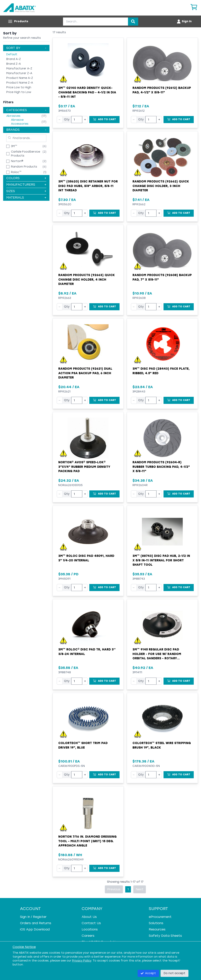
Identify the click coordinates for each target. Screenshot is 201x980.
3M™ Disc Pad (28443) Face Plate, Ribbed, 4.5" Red (161, 371)
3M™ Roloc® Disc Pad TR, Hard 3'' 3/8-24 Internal (87, 652)
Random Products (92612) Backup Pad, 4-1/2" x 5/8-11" (162, 90)
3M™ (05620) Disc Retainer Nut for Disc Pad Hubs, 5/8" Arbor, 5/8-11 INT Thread (88, 186)
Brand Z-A (14, 64)
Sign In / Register (33, 917)
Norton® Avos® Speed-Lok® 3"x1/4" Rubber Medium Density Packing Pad (84, 467)
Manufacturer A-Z (19, 69)
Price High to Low (19, 92)
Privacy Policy (82, 961)
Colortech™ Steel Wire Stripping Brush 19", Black (162, 745)
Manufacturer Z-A (19, 73)
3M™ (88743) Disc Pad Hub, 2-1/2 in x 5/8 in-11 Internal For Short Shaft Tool (161, 560)
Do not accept (175, 973)
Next (140, 889)
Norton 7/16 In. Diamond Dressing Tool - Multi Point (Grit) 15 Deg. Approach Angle (87, 841)
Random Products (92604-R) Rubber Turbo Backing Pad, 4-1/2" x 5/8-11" (161, 467)
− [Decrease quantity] (60, 119)
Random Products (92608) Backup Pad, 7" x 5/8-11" (162, 277)
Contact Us (91, 923)
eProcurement (160, 917)
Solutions (156, 923)
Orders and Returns (36, 923)
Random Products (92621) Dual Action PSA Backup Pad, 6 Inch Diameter (85, 373)
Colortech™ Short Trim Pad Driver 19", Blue (83, 745)
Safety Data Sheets (165, 936)
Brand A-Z (14, 59)
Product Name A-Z (20, 78)
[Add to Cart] (104, 120)
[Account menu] (184, 21)
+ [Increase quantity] (85, 119)
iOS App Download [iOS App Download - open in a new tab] (35, 929)
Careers (88, 936)
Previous (114, 889)
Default (12, 54)
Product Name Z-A (20, 83)
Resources (157, 929)
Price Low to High (19, 87)
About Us (89, 917)
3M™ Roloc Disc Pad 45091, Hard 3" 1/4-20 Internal (86, 558)
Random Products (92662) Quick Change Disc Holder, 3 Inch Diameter (161, 186)
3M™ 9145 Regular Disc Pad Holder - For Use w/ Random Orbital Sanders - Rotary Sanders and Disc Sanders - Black (162, 654)
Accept (148, 973)
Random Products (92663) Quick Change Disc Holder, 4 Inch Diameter (87, 280)
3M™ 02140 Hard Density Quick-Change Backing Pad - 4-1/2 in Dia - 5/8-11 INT (87, 92)
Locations (90, 929)
